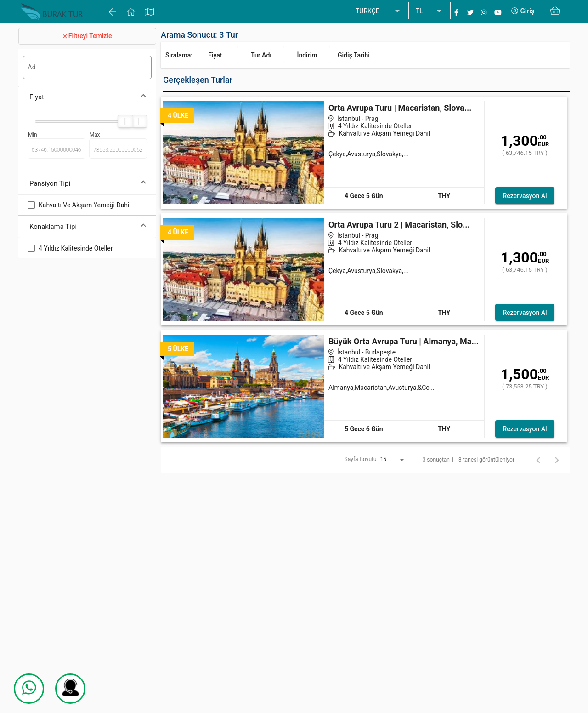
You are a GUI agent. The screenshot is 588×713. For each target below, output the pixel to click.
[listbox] (379, 11)
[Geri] (538, 460)
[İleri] (557, 460)
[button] (87, 97)
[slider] (125, 121)
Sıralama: (179, 55)
